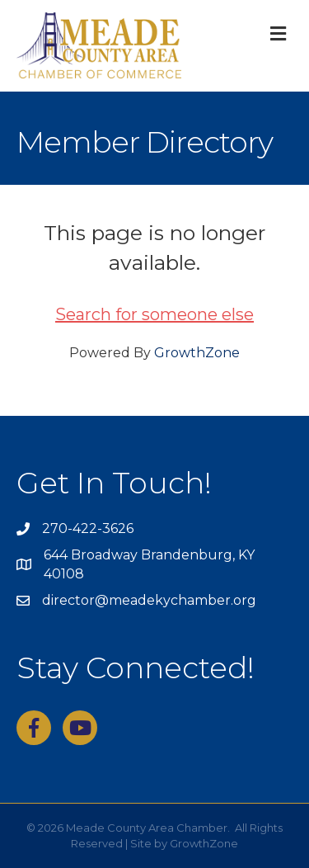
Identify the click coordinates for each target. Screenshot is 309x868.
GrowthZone (197, 353)
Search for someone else (154, 314)
